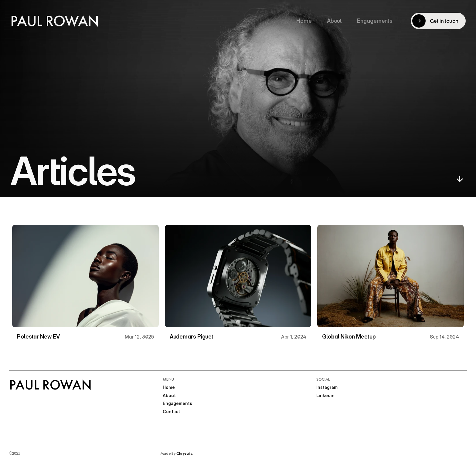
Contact (171, 411)
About (169, 395)
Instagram (327, 387)
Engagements (177, 403)
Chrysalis (184, 453)
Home (169, 387)
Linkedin (325, 395)
